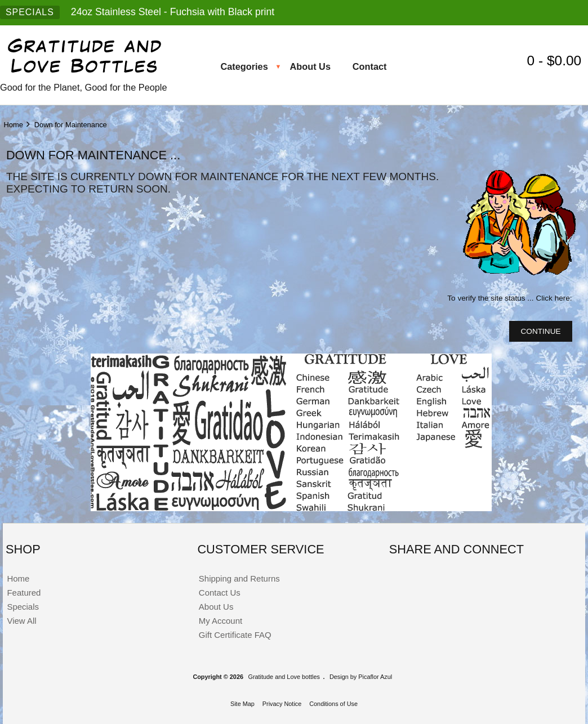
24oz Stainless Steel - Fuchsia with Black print (173, 12)
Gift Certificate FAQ (235, 635)
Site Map (242, 704)
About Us (310, 66)
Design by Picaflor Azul (361, 677)
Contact (370, 66)
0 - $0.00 (556, 61)
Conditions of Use (333, 704)
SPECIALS (30, 12)
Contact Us (220, 593)
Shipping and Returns (239, 578)
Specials (23, 607)
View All (21, 621)
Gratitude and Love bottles (284, 677)
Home (13, 125)
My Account (220, 621)
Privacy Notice (282, 704)
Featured (24, 593)
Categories (244, 66)
